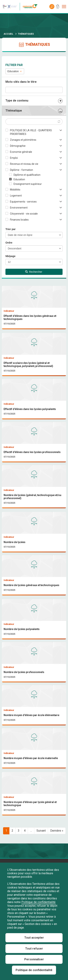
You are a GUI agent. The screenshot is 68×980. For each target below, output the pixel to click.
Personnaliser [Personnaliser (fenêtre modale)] (34, 959)
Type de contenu (17, 101)
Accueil (8, 34)
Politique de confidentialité (38, 902)
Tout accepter (34, 938)
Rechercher (34, 272)
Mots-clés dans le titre (21, 82)
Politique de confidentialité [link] (34, 970)
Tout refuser (34, 949)
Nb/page (10, 256)
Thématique (14, 111)
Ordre (9, 243)
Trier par (11, 229)
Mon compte (58, 7)
